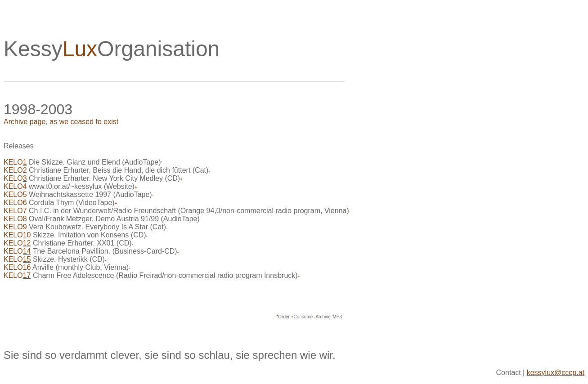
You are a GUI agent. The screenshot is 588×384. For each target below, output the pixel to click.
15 (27, 259)
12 (27, 243)
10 (27, 235)
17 (27, 275)
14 (27, 251)
